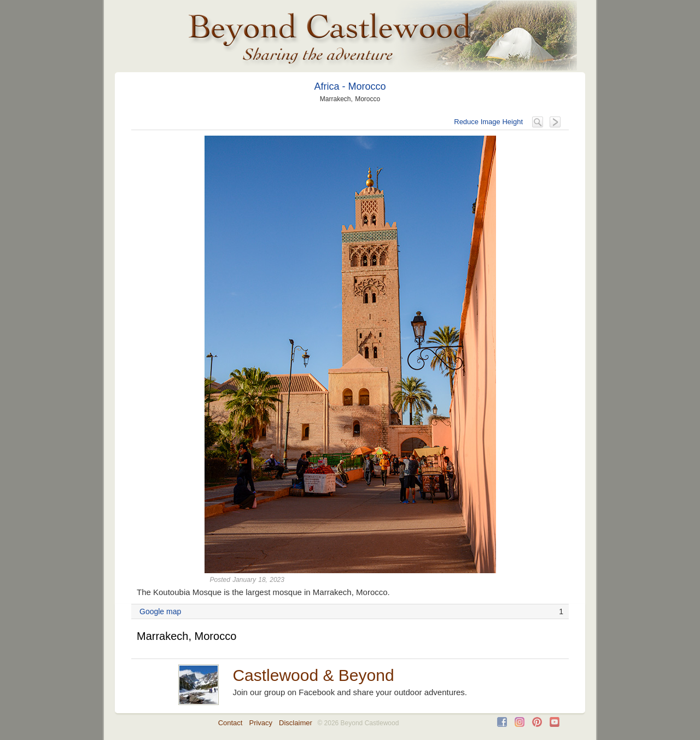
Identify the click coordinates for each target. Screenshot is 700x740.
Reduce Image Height (488, 122)
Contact (231, 723)
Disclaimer (296, 723)
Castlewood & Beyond (313, 675)
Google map (160, 611)
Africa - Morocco (350, 86)
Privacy (261, 723)
